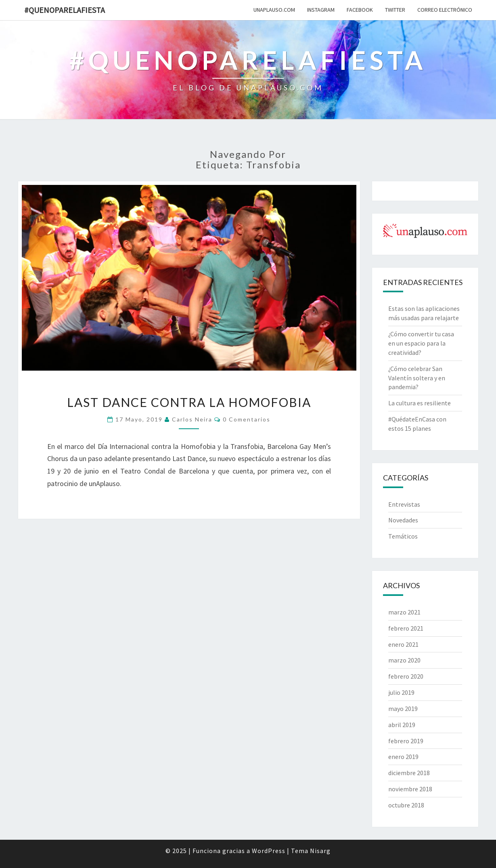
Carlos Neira (192, 419)
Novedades (403, 520)
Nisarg (320, 851)
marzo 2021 (404, 612)
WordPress (269, 851)
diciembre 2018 (409, 773)
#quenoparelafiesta (65, 10)
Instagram (321, 10)
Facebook (360, 10)
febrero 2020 (406, 676)
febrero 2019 (406, 741)
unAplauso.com (274, 10)
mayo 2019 (403, 709)
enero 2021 (403, 644)
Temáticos (403, 536)
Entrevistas (404, 504)
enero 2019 (403, 757)
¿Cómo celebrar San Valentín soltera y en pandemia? (417, 378)
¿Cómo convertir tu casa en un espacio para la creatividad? (421, 343)
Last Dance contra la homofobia (189, 402)
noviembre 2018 (410, 789)
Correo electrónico (445, 10)
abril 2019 (402, 725)
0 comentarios (247, 419)
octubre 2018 (406, 805)
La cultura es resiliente (420, 403)
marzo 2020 (404, 660)
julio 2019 (401, 692)
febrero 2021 (406, 628)
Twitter (395, 10)
